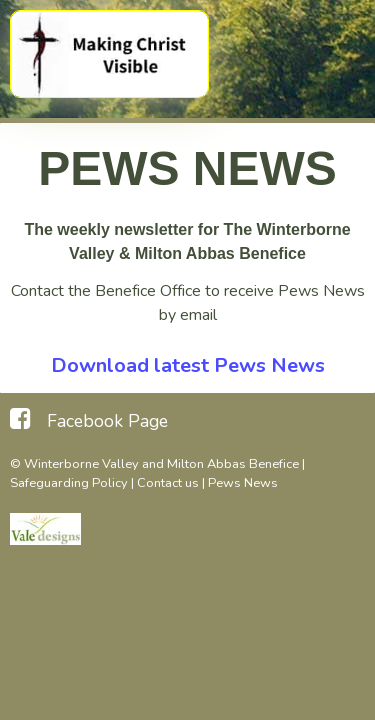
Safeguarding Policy (69, 483)
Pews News (243, 483)
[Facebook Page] (89, 419)
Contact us (168, 483)
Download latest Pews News (188, 365)
